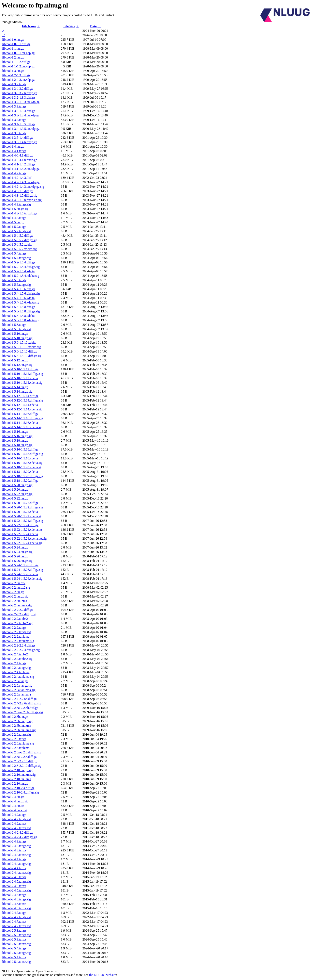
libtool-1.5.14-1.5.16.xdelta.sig (22, 427)
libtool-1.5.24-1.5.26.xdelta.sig (22, 579)
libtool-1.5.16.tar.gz (15, 432)
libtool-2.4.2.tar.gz (14, 815)
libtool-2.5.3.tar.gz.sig (17, 935)
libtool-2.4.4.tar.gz (14, 859)
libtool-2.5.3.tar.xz (14, 939)
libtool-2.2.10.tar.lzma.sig (19, 775)
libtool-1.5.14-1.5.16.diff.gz (20, 414)
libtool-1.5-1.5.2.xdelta (17, 244)
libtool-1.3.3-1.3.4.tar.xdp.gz (21, 115)
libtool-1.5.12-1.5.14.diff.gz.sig (23, 400)
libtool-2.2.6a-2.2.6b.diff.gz (20, 708)
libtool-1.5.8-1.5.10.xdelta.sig (21, 347)
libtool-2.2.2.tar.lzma (16, 636)
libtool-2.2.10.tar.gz (15, 783)
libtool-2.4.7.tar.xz (14, 922)
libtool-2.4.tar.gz (13, 797)
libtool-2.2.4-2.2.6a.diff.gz (19, 699)
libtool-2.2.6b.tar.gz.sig (17, 721)
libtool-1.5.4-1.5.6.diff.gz (19, 289)
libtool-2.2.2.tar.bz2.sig (17, 623)
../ (3, 35)
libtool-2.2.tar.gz (13, 592)
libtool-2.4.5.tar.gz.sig (17, 881)
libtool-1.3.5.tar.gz (14, 133)
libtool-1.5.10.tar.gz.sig (17, 338)
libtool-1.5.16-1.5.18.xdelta (20, 458)
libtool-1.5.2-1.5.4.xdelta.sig (21, 276)
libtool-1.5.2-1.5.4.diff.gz (19, 262)
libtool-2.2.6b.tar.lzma (17, 726)
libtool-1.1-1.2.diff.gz (16, 62)
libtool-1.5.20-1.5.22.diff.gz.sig (23, 507)
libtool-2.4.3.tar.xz (14, 850)
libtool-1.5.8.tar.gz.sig (17, 329)
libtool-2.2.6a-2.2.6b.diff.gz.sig (23, 712)
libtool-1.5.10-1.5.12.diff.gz (20, 369)
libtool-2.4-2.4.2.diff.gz (17, 832)
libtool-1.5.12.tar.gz (15, 360)
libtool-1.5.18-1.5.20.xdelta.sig (22, 467)
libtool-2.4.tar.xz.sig (15, 810)
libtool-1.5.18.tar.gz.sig (17, 445)
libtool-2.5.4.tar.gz (14, 948)
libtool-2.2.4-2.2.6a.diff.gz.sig (22, 703)
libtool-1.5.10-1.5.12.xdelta (20, 378)
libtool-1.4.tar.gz (13, 146)
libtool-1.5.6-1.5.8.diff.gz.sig (21, 311)
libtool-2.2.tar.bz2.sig (16, 587)
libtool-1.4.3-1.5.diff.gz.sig (20, 195)
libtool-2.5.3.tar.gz (14, 930)
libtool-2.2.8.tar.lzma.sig (18, 743)
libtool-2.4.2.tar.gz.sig (17, 819)
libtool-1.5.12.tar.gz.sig (17, 365)
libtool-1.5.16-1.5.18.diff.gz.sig (23, 454)
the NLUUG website (103, 975)
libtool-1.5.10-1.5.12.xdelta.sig (22, 383)
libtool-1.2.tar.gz (13, 57)
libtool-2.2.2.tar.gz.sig (17, 632)
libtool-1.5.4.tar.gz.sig (17, 258)
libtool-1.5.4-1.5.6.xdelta (18, 298)
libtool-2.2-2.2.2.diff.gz (17, 610)
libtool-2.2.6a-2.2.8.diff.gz (19, 757)
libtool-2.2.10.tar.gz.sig (17, 770)
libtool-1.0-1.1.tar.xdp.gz (18, 53)
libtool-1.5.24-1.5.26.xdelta (20, 574)
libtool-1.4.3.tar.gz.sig (17, 204)
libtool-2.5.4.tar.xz (14, 957)
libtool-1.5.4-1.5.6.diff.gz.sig (21, 293)
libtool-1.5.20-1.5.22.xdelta (20, 512)
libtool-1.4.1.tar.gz (14, 151)
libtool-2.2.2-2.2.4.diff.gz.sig (21, 650)
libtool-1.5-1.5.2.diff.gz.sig (20, 240)
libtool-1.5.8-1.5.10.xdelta (19, 342)
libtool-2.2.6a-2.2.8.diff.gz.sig (22, 752)
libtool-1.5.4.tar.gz (14, 253)
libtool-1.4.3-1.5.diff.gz (17, 191)
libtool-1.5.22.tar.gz (15, 498)
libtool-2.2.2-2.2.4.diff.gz (19, 645)
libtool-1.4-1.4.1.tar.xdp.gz (20, 160)
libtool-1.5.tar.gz (13, 222)
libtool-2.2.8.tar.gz (14, 739)
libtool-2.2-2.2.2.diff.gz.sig (20, 614)
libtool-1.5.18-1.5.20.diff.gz (20, 481)
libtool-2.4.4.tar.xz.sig (17, 873)
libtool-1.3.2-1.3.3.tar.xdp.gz (21, 102)
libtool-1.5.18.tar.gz (15, 440)
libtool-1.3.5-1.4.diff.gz (17, 138)
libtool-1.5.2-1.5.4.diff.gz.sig (21, 267)
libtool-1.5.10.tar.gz (15, 334)
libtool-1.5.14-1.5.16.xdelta (20, 423)
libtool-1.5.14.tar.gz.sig (17, 391)
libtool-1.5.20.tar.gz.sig (17, 485)
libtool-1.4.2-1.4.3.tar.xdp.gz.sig (23, 187)
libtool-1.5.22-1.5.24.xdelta (20, 534)
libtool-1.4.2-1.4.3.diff (17, 178)
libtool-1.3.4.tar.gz (14, 120)
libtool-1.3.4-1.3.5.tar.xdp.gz (21, 129)
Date (93, 26)
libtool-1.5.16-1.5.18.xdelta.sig (22, 463)
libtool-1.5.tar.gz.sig (15, 209)
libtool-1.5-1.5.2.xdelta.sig (19, 249)
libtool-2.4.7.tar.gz (14, 913)
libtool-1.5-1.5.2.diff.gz (17, 236)
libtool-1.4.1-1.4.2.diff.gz (19, 164)
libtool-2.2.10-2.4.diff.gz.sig (21, 792)
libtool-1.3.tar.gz (13, 71)
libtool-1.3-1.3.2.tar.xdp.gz (20, 93)
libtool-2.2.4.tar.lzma (16, 672)
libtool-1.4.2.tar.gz (14, 173)
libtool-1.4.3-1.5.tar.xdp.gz (20, 213)
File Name (29, 26)
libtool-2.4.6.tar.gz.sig (17, 899)
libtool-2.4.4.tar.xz (14, 868)
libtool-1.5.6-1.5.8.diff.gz (19, 307)
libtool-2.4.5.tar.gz (14, 877)
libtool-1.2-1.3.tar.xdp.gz (18, 80)
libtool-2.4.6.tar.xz (14, 904)
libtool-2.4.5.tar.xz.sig (17, 890)
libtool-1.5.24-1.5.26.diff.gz (20, 565)
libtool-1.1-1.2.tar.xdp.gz (18, 66)
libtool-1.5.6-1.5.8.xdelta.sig (21, 320)
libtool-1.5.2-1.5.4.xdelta (18, 271)
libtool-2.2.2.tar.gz (14, 628)
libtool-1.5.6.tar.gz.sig (17, 285)
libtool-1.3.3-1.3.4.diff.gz (19, 111)
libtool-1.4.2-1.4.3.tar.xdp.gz (21, 182)
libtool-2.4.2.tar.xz (14, 824)
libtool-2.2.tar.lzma (15, 601)
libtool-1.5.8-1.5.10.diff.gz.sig (22, 356)
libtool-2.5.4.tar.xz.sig (17, 962)
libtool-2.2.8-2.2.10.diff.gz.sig (22, 766)
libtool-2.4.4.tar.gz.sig (17, 864)
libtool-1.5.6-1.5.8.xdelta (18, 316)
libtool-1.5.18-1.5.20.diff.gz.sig (23, 476)
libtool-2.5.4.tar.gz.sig (17, 953)
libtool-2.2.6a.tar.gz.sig (17, 685)
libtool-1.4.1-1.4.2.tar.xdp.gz (21, 169)
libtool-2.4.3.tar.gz (14, 841)
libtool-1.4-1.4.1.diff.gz (17, 155)
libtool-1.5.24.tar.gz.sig (17, 552)
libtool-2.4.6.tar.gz (14, 895)
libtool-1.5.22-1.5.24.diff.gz (20, 525)
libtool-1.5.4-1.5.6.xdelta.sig (21, 302)
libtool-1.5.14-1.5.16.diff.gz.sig (23, 418)
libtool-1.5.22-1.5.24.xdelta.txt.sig (24, 538)
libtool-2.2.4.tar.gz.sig (17, 668)
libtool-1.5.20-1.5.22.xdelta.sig (22, 516)
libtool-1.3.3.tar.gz (14, 106)
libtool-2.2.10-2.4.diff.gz (18, 788)
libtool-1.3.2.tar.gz (14, 84)
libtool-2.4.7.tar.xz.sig (17, 926)
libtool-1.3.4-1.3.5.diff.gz (19, 124)
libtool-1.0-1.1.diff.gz (16, 44)
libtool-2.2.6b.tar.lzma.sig (19, 730)
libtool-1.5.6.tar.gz (14, 280)
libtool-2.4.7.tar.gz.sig (17, 917)
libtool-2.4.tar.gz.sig (15, 801)
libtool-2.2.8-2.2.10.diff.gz (19, 761)
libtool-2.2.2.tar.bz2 (15, 619)
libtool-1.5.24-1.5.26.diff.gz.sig (23, 570)
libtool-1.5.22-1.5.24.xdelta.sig (22, 543)
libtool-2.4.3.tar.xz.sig (17, 855)
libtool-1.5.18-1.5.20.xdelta (20, 472)
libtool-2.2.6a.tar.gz (15, 681)
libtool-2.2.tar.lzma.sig (17, 605)
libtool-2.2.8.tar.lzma (16, 748)
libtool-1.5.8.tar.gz (14, 325)
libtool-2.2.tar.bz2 (14, 583)
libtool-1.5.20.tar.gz (15, 489)
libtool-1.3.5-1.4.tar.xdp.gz (20, 142)
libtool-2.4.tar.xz (13, 806)
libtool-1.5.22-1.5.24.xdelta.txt (22, 530)
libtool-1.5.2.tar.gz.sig (17, 231)
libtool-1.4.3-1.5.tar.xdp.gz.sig (22, 200)
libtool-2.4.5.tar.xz (14, 886)
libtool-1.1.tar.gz (13, 48)
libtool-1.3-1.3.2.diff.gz (17, 89)
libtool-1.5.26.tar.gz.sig (17, 561)
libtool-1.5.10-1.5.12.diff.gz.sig (23, 374)
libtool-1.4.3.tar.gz (14, 218)
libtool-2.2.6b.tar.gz (15, 717)
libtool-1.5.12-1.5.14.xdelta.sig (22, 409)
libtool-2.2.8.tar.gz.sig (17, 734)
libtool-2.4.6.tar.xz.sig (17, 908)
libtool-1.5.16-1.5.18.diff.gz (20, 449)
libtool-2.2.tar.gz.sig (15, 596)
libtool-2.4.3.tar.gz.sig (17, 846)
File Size (69, 26)
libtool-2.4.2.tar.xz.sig (17, 828)
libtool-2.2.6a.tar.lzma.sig (19, 690)
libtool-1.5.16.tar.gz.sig (17, 436)
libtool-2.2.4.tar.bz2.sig (17, 659)
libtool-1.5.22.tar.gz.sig (17, 494)
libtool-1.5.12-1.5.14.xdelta (20, 405)
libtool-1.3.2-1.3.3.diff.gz (19, 97)
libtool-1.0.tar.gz (13, 40)
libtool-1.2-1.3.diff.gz (16, 75)
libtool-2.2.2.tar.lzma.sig (18, 641)
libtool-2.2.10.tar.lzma (17, 779)
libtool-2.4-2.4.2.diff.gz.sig (20, 837)
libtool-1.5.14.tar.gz (15, 387)
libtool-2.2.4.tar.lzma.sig (18, 677)
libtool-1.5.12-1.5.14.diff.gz (20, 396)
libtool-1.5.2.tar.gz (14, 227)
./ (3, 31)
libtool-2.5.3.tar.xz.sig (17, 944)
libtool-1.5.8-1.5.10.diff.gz (19, 351)
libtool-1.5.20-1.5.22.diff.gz (20, 503)
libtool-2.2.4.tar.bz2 (15, 654)
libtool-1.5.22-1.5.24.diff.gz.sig (23, 521)
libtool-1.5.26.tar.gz (15, 556)
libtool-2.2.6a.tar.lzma (17, 694)
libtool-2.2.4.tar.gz (14, 663)
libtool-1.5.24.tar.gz (15, 547)
